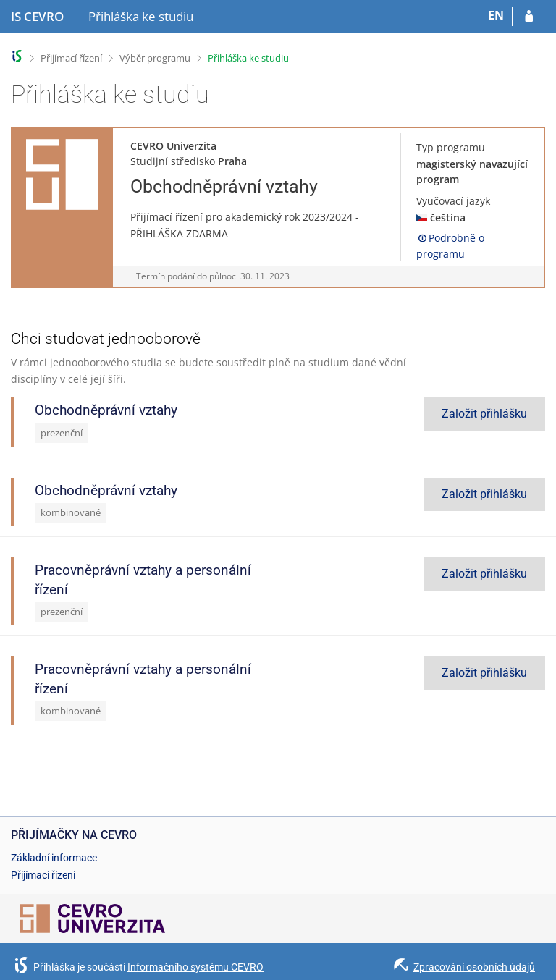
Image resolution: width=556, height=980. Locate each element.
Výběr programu (155, 58)
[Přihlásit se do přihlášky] (529, 17)
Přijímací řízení (71, 58)
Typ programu (451, 147)
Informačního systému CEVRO (195, 967)
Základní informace (54, 858)
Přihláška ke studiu (248, 58)
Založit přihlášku (484, 414)
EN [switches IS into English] (496, 15)
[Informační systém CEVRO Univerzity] (37, 17)
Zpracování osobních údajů (474, 967)
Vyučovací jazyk (453, 201)
